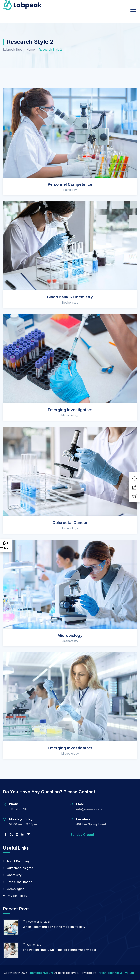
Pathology (70, 190)
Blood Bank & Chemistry (70, 297)
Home (31, 50)
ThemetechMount (41, 973)
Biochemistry (70, 302)
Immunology (70, 528)
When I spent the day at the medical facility (54, 927)
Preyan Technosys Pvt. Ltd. (116, 973)
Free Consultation (19, 882)
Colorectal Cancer (70, 523)
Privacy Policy (17, 896)
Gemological (16, 889)
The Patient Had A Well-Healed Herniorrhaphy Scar (60, 950)
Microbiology (70, 415)
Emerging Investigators (70, 410)
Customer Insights (20, 868)
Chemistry (14, 875)
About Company (18, 861)
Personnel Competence (70, 184)
